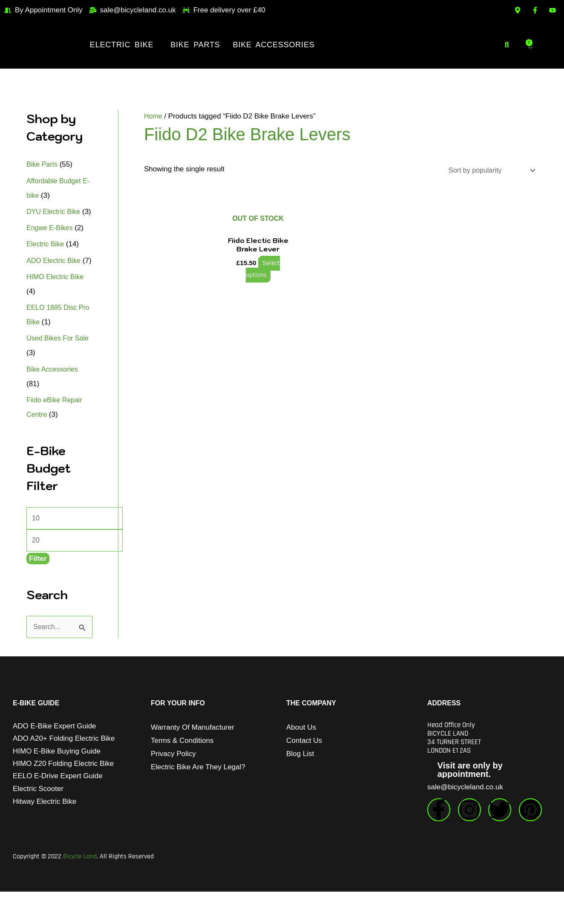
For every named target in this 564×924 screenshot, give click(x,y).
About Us (301, 760)
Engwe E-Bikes (51, 242)
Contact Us (304, 773)
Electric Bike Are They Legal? (198, 799)
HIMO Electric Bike (57, 306)
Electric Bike (122, 45)
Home (154, 116)
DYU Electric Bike (55, 212)
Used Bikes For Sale (59, 367)
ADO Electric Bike (55, 275)
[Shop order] (487, 171)
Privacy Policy (173, 786)
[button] (124, 45)
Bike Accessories (274, 45)
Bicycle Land (80, 889)
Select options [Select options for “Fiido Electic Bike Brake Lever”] (261, 269)
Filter (38, 590)
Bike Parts (195, 45)
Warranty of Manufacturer (193, 760)
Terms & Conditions (182, 773)
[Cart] (530, 45)
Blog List (300, 786)
